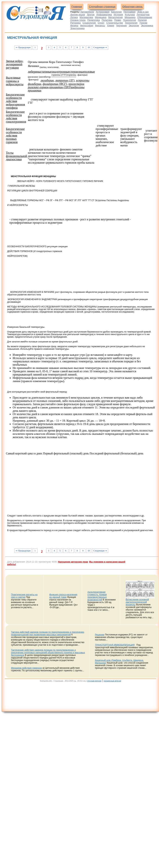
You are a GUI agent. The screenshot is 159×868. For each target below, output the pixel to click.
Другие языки (78, 15)
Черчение (121, 26)
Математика (86, 17)
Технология (131, 23)
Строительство (115, 23)
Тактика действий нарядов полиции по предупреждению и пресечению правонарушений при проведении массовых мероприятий (48, 633)
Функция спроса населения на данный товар (63, 596)
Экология (134, 26)
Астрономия (103, 12)
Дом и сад (143, 12)
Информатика (104, 15)
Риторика (75, 23)
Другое (91, 15)
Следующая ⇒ (100, 47)
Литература (143, 15)
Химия (110, 26)
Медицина (101, 17)
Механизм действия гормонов (26, 668)
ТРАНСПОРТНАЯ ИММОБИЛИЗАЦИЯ (115, 645)
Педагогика (94, 20)
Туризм (143, 23)
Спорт (101, 23)
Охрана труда (78, 20)
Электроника (77, 28)
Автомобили (87, 12)
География (130, 12)
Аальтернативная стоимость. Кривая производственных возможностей (97, 596)
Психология (129, 20)
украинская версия (112, 681)
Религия (142, 20)
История (118, 15)
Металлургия (115, 17)
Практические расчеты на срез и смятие (24, 596)
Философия (87, 26)
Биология (117, 12)
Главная (77, 7)
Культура (130, 15)
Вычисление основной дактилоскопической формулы (137, 602)
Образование (145, 17)
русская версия (94, 681)
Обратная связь (132, 7)
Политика (107, 20)
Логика (74, 17)
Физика (74, 26)
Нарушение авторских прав (73, 562)
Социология (89, 23)
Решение (100, 635)
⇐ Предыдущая (23, 47)
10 (89, 47)
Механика (130, 17)
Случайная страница (102, 7)
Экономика (147, 26)
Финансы (100, 26)
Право (118, 20)
